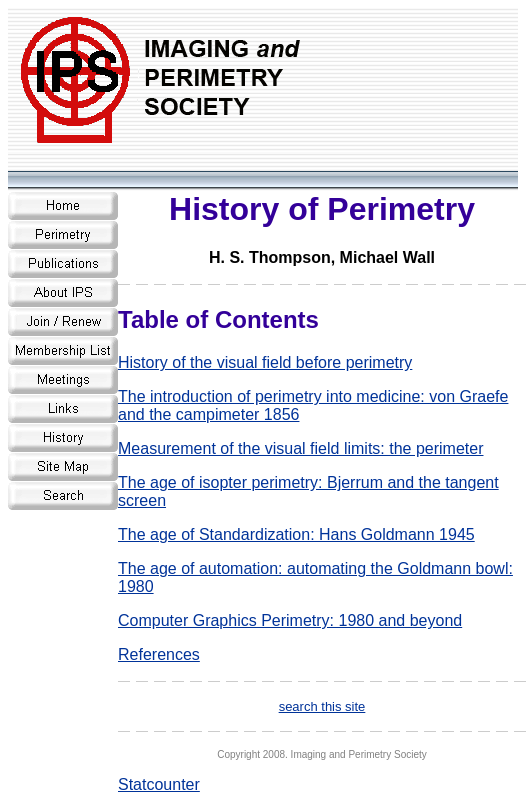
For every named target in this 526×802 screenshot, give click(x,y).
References (159, 654)
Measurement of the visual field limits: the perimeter (300, 448)
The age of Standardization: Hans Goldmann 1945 (296, 534)
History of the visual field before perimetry (265, 362)
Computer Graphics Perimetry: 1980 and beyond (290, 620)
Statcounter (159, 784)
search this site (322, 706)
